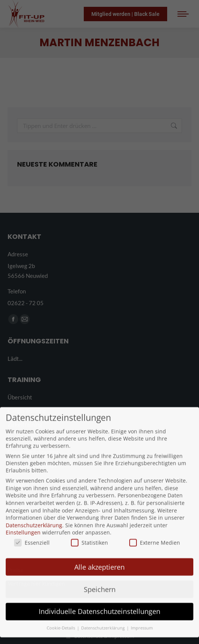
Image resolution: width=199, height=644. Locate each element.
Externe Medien (155, 525)
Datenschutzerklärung (34, 508)
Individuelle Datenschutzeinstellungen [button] (99, 594)
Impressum (142, 611)
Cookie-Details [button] (61, 611)
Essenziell (32, 525)
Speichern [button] (100, 572)
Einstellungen (23, 515)
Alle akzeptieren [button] (99, 549)
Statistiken (89, 525)
